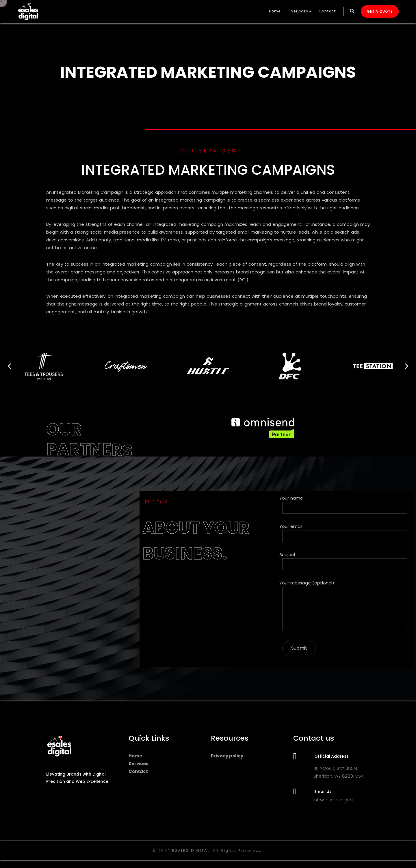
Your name (345, 504)
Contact (327, 11)
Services (300, 11)
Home (275, 11)
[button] (9, 366)
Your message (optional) (345, 606)
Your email (345, 533)
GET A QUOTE (380, 11)
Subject (345, 561)
